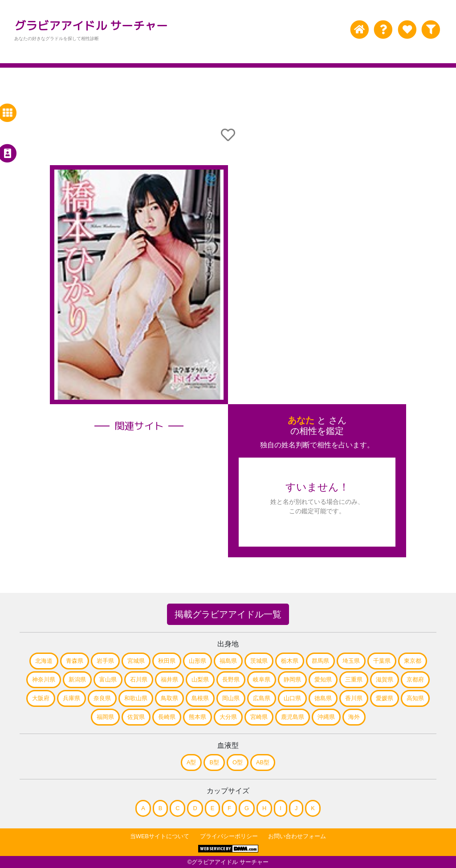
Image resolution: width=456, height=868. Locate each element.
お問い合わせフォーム (297, 836)
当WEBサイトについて (160, 836)
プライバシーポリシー (229, 836)
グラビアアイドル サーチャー (91, 25)
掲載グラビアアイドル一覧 (228, 614)
